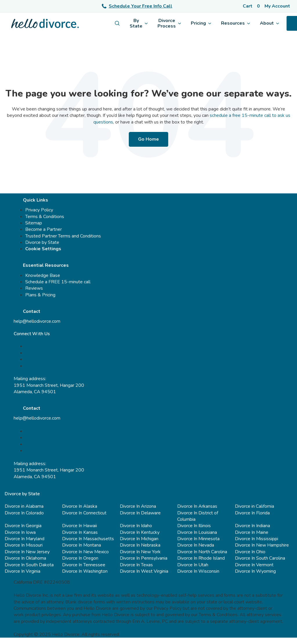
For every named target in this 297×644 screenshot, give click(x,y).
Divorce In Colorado (24, 513)
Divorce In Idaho (136, 526)
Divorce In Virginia (22, 571)
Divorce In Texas (136, 565)
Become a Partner (44, 229)
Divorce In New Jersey (27, 552)
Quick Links (36, 200)
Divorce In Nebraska (140, 545)
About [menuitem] (269, 23)
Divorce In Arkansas (197, 506)
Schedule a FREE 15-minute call (58, 282)
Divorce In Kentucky (140, 532)
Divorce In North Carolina (202, 552)
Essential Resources (46, 265)
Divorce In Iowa (20, 532)
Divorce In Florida (252, 513)
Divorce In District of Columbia (198, 516)
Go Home (148, 139)
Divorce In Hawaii (79, 526)
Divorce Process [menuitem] (169, 23)
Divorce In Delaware (140, 513)
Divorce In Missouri (24, 545)
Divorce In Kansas (80, 532)
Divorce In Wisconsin (198, 571)
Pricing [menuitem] (201, 23)
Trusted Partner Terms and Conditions (63, 236)
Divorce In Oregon (80, 558)
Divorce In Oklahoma (25, 558)
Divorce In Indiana (252, 526)
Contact (32, 311)
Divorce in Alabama (24, 506)
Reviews (34, 288)
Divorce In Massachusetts (88, 539)
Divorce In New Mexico (85, 552)
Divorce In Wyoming (255, 571)
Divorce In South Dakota (29, 565)
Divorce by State (42, 242)
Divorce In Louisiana (197, 532)
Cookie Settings (43, 249)
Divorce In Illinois (194, 526)
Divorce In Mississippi (257, 539)
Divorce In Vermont (254, 565)
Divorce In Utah (193, 565)
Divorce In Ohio (250, 552)
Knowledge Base (43, 275)
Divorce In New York (140, 552)
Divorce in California (255, 506)
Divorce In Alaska (80, 506)
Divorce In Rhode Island (201, 558)
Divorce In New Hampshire (262, 545)
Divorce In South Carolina (260, 558)
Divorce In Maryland (25, 539)
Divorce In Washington (85, 571)
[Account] (278, 6)
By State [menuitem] (139, 23)
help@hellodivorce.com (37, 321)
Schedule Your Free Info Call (137, 6)
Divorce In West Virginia (144, 571)
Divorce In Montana (82, 545)
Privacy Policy (39, 210)
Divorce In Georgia (23, 526)
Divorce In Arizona (138, 506)
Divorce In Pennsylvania (144, 558)
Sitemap (34, 223)
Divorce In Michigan (139, 539)
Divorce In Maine (252, 532)
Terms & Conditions (45, 217)
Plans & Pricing (40, 295)
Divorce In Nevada (196, 545)
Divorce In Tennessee (84, 565)
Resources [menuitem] (236, 23)
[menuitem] (117, 23)
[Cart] (251, 6)
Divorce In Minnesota (198, 539)
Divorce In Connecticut (84, 513)
